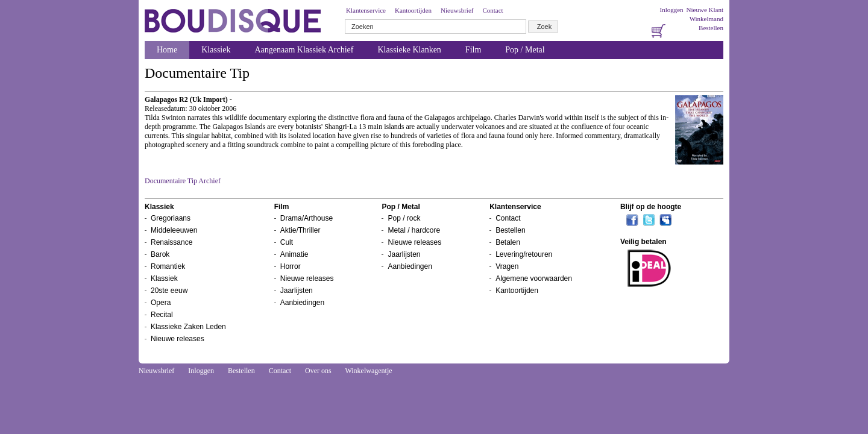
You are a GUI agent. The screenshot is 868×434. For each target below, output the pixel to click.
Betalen (508, 242)
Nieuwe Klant (705, 10)
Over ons (318, 371)
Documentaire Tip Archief (183, 181)
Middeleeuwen (174, 230)
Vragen (507, 266)
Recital (162, 315)
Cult (287, 242)
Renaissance (171, 242)
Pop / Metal (525, 50)
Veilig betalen (643, 242)
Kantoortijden (413, 10)
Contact (492, 10)
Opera (161, 303)
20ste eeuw (169, 291)
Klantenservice (366, 10)
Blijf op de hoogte (651, 207)
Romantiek (168, 266)
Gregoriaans (171, 218)
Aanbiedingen (302, 303)
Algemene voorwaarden (534, 278)
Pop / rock (404, 218)
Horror (291, 266)
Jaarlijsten (297, 291)
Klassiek (216, 50)
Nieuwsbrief (457, 10)
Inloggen (671, 10)
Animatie (294, 254)
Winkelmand (706, 19)
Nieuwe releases (178, 339)
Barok (160, 254)
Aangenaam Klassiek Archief (304, 50)
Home (167, 50)
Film (473, 50)
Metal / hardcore (414, 230)
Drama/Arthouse (307, 218)
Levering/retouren (524, 254)
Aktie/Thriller (300, 230)
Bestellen (711, 28)
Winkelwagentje (368, 371)
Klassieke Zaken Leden (188, 327)
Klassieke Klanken (410, 50)
